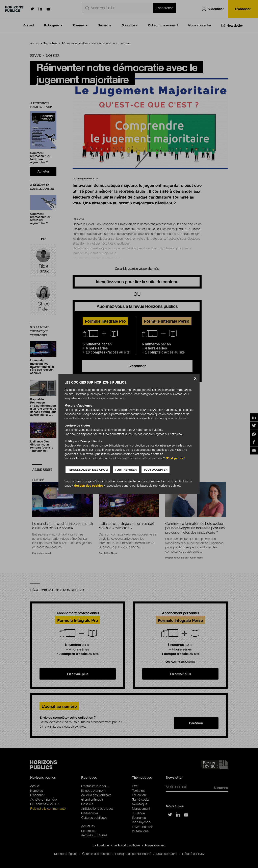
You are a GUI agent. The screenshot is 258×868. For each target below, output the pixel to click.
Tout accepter (156, 470)
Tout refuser (126, 470)
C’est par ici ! (175, 458)
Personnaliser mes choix (88, 470)
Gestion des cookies (89, 486)
